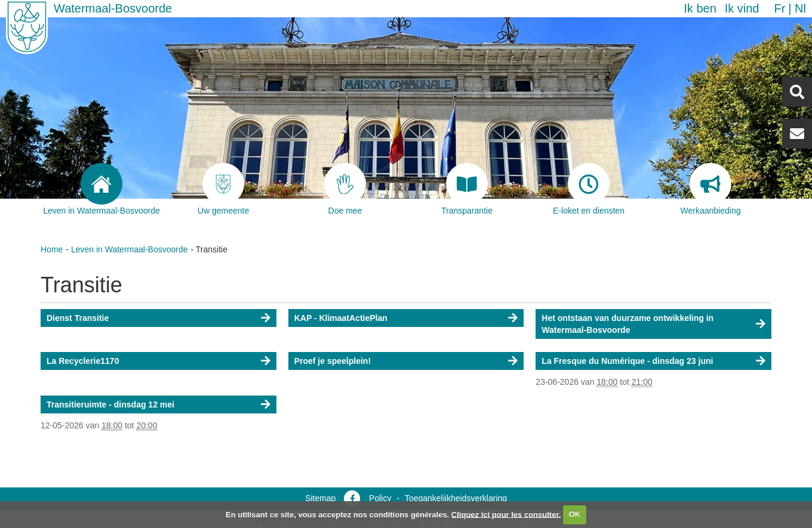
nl (800, 8)
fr (779, 8)
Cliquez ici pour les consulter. (506, 514)
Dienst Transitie (78, 318)
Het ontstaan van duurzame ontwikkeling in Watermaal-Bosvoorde (628, 324)
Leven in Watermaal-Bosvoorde (130, 249)
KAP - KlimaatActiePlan (341, 318)
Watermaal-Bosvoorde (113, 8)
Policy (380, 498)
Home (52, 249)
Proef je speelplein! (333, 361)
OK (575, 514)
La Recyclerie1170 (83, 361)
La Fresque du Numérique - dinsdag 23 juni (627, 361)
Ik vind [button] (742, 8)
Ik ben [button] (700, 8)
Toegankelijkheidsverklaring (456, 498)
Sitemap (320, 498)
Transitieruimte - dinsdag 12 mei (110, 405)
